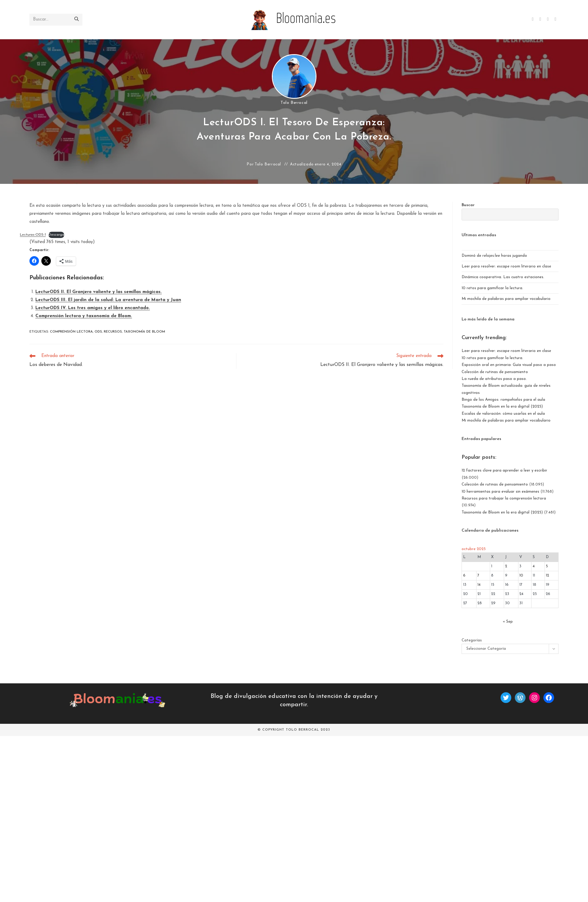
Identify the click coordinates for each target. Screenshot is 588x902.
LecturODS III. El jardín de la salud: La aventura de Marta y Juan (108, 300)
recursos (113, 332)
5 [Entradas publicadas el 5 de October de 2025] (547, 566)
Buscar (468, 205)
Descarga (56, 235)
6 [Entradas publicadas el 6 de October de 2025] (464, 576)
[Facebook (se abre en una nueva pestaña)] (540, 19)
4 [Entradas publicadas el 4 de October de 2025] (534, 566)
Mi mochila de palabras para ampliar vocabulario (506, 299)
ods (98, 332)
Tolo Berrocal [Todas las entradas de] (294, 103)
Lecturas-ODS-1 (33, 235)
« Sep (508, 622)
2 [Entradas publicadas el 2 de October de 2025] (506, 566)
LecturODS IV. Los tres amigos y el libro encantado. (93, 308)
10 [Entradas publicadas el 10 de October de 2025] (521, 576)
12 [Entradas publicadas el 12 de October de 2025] (547, 576)
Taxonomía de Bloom (144, 332)
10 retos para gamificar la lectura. (492, 288)
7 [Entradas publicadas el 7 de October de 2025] (478, 576)
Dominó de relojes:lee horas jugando (494, 256)
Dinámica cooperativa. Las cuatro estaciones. (503, 277)
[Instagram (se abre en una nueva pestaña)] (548, 19)
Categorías (472, 640)
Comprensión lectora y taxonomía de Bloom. (84, 316)
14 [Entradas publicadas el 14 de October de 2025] (479, 585)
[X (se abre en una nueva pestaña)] (533, 19)
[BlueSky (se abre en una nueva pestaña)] (555, 19)
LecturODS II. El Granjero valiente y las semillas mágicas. (99, 292)
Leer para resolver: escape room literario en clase (506, 266)
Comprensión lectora (71, 332)
